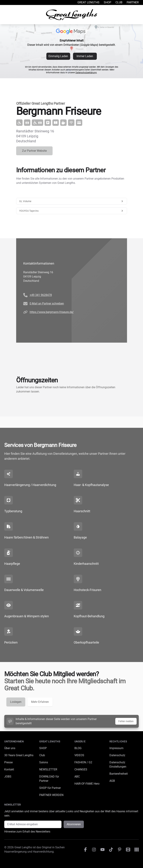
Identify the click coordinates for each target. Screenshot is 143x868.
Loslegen (16, 702)
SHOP (43, 748)
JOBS (8, 777)
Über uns (10, 748)
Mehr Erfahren (40, 702)
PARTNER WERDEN (51, 795)
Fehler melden (126, 721)
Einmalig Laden (58, 56)
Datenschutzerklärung (86, 73)
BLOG (78, 748)
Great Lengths (88, 2)
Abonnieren (74, 824)
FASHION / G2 (83, 762)
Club (119, 2)
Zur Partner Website (34, 151)
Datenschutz (117, 755)
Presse (8, 762)
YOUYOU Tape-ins (72, 211)
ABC (77, 777)
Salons (44, 762)
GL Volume (72, 201)
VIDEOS (79, 755)
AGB (112, 781)
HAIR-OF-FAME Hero (87, 784)
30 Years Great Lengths (19, 755)
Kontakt (9, 769)
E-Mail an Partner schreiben (47, 303)
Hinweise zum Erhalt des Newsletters (27, 832)
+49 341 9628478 (41, 295)
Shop (107, 2)
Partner (133, 2)
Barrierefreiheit (119, 774)
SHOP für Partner (50, 788)
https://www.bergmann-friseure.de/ (52, 312)
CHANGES (81, 769)
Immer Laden (85, 56)
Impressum (116, 748)
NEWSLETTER (48, 769)
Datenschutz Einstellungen (118, 764)
